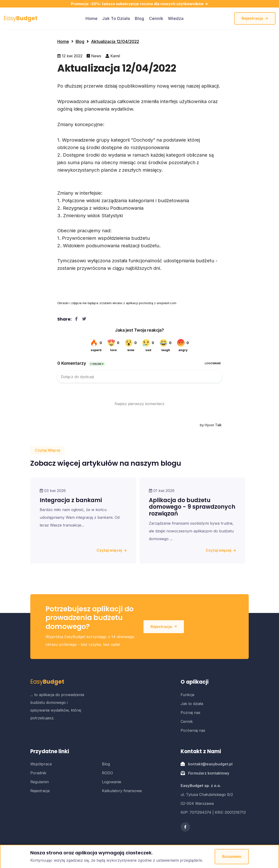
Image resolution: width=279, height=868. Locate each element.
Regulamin (40, 782)
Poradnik (38, 773)
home (91, 18)
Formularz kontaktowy (209, 773)
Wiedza (176, 18)
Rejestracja (255, 18)
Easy (20, 18)
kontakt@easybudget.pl (210, 764)
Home (63, 41)
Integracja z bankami (71, 500)
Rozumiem (232, 856)
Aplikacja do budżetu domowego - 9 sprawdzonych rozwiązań (192, 507)
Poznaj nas (190, 713)
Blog (139, 18)
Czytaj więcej (112, 550)
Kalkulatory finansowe (122, 791)
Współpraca (41, 764)
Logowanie (112, 782)
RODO (107, 773)
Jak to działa (116, 18)
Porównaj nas (193, 730)
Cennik (156, 18)
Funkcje (188, 695)
